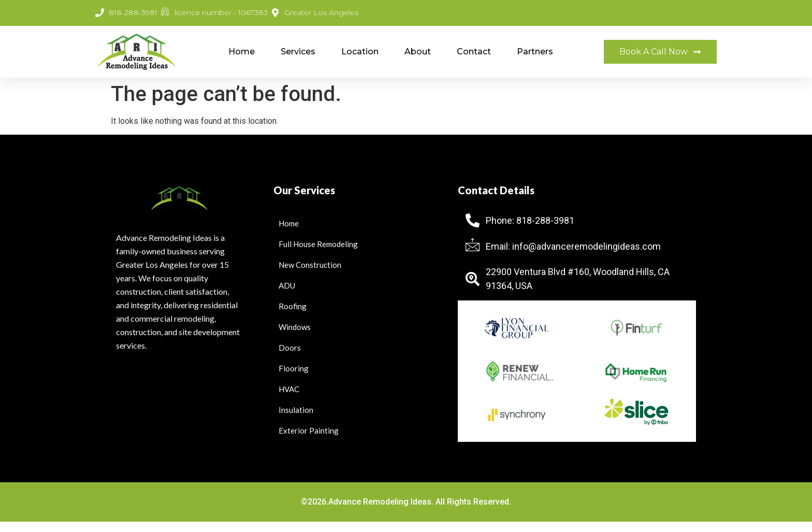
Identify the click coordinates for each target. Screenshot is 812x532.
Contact (474, 52)
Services (298, 52)
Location (360, 52)
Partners (535, 52)
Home (242, 52)
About (418, 52)
